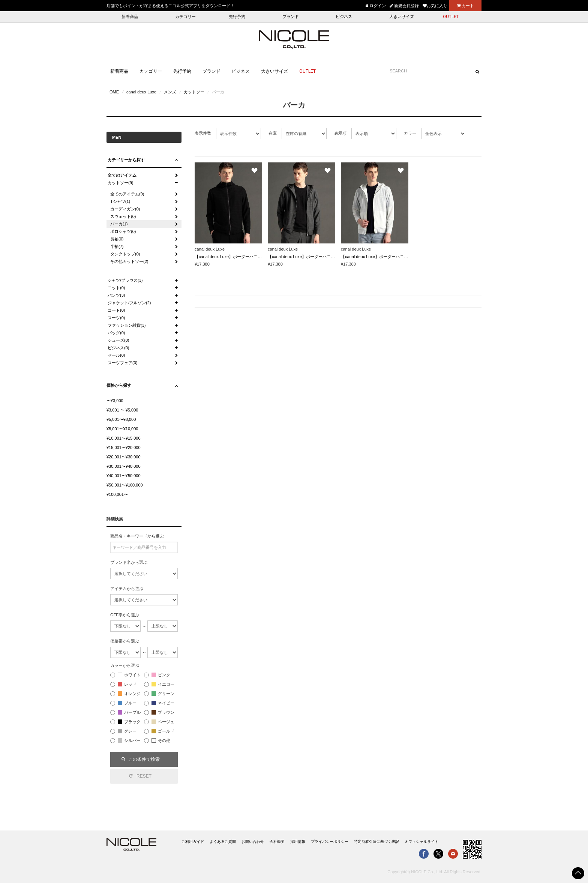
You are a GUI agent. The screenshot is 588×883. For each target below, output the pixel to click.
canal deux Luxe (141, 92)
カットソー (194, 92)
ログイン (376, 6)
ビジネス (344, 17)
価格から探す (119, 385)
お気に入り (435, 6)
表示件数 (203, 133)
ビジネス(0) (118, 348)
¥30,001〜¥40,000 (124, 466)
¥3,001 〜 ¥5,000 (122, 410)
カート (465, 6)
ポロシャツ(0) (123, 231)
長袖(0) (117, 239)
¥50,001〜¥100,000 (125, 485)
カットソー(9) (120, 183)
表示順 (340, 133)
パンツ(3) (116, 295)
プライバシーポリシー (330, 842)
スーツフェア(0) (122, 363)
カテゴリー (185, 17)
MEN (117, 137)
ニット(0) (116, 288)
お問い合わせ (253, 842)
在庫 (273, 133)
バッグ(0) (116, 333)
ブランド (291, 17)
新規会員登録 (404, 6)
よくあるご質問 (223, 842)
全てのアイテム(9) (127, 194)
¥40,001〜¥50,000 (124, 476)
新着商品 (130, 17)
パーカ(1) (119, 224)
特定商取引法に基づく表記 (376, 842)
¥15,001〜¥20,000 (124, 448)
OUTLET (451, 17)
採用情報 (298, 842)
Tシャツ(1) (120, 201)
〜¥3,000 (115, 401)
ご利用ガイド (193, 842)
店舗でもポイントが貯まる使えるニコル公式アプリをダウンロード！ (170, 6)
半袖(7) (117, 246)
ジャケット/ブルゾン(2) (129, 303)
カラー (410, 133)
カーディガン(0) (125, 209)
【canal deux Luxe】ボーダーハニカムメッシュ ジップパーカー (253, 257)
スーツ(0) (116, 318)
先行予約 (237, 17)
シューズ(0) (118, 340)
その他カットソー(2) (129, 261)
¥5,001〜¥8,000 (121, 419)
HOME (113, 92)
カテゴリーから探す (126, 160)
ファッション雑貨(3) (127, 325)
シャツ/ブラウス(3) (125, 280)
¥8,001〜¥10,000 (122, 429)
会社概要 (277, 842)
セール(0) (116, 355)
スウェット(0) (123, 216)
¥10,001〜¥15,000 (124, 438)
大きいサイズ (402, 17)
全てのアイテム (122, 175)
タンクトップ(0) (125, 254)
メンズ (170, 92)
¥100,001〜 (117, 494)
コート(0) (116, 310)
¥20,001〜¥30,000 (124, 457)
